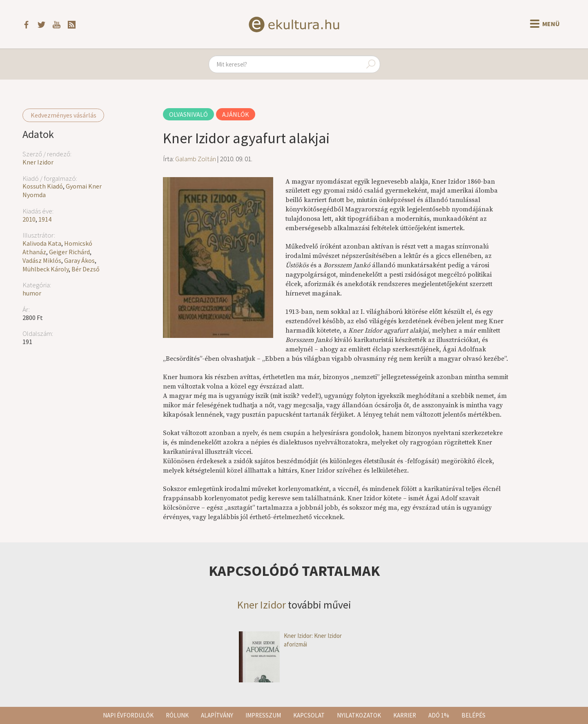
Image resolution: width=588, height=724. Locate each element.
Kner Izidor (38, 162)
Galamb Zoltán (196, 159)
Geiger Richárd (69, 252)
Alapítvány (217, 715)
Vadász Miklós (42, 260)
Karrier (405, 715)
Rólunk (177, 715)
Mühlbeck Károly (46, 269)
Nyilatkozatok (359, 715)
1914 (45, 219)
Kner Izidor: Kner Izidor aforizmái (290, 640)
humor (32, 293)
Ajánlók (236, 114)
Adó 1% (439, 715)
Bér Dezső (86, 269)
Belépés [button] (473, 715)
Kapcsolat (309, 715)
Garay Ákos (79, 260)
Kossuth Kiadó (43, 186)
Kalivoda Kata (42, 243)
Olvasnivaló (188, 114)
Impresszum (263, 715)
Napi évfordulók (128, 715)
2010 (29, 219)
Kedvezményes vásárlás (63, 115)
